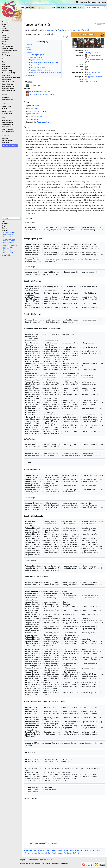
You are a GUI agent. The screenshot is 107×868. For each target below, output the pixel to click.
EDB (86, 82)
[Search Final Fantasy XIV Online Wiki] (95, 7)
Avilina (37, 106)
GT (91, 82)
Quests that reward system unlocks (38, 853)
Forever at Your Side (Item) (79, 30)
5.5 (86, 79)
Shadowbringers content (42, 850)
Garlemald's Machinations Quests (76, 850)
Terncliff (87, 53)
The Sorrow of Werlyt (71, 853)
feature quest (49, 30)
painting (63, 30)
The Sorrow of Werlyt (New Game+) (42, 95)
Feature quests (57, 850)
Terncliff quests (57, 853)
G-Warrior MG (36, 85)
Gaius (36, 119)
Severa (87, 50)
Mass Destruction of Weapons (40, 92)
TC (94, 82)
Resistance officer (43, 122)
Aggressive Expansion (95, 77)
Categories (28, 850)
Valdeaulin (38, 117)
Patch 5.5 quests (95, 850)
